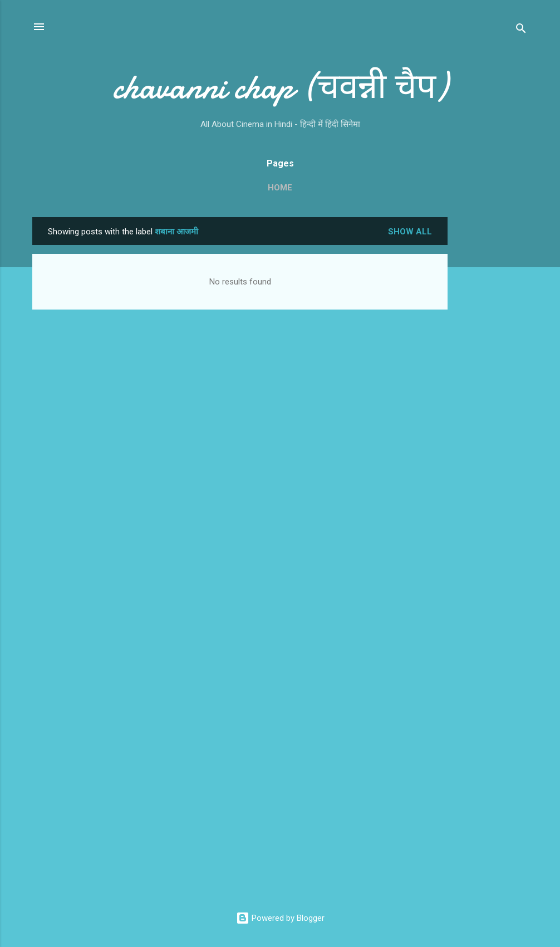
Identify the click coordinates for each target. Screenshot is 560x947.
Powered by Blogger (280, 918)
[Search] (521, 30)
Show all (410, 232)
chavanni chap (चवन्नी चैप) (280, 87)
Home (280, 188)
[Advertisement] (492, 384)
